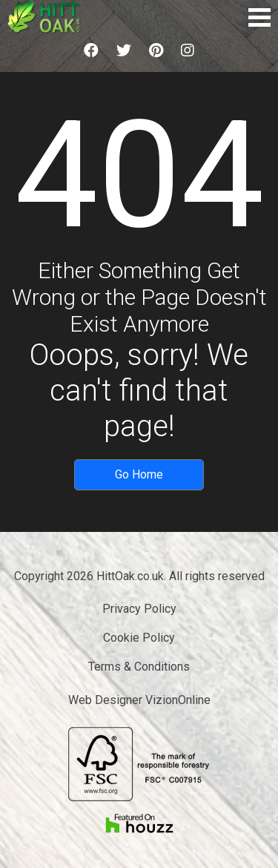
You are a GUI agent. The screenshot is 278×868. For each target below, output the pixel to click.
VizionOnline (178, 700)
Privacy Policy (139, 609)
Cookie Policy (139, 638)
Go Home (139, 474)
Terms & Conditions (139, 667)
